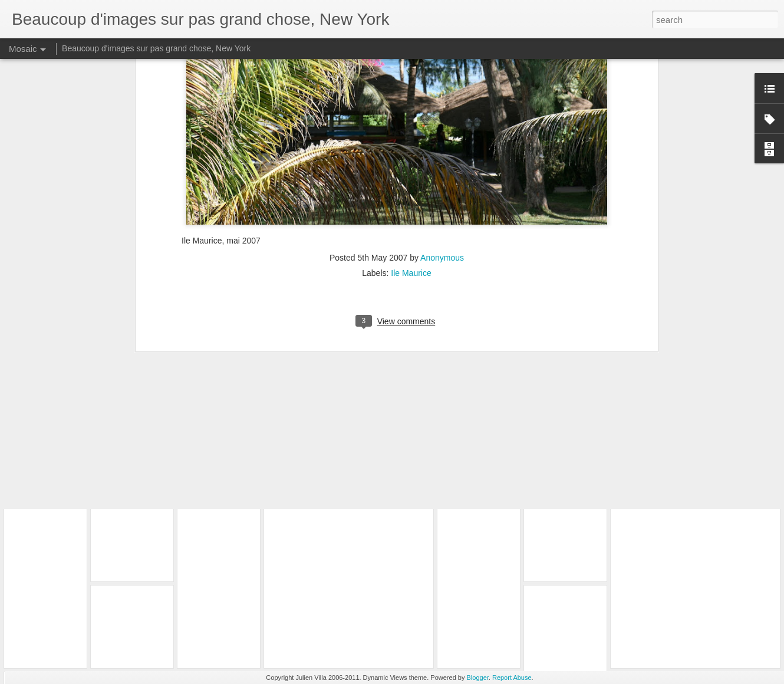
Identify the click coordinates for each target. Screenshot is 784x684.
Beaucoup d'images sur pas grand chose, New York (156, 48)
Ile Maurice (411, 148)
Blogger (478, 678)
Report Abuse (512, 678)
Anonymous (442, 133)
